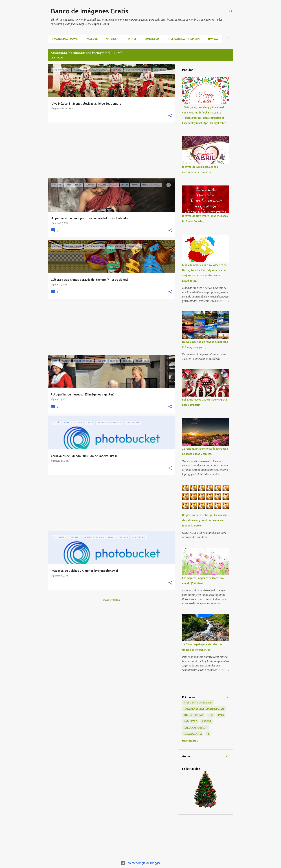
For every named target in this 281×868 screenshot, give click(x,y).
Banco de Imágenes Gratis (90, 11)
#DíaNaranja (193, 734)
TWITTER (131, 39)
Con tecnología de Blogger (140, 863)
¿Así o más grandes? (198, 703)
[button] (170, 116)
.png (221, 715)
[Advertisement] (110, 150)
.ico (211, 715)
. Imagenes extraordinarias (204, 709)
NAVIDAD (213, 39)
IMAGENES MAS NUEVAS (64, 39)
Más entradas (112, 600)
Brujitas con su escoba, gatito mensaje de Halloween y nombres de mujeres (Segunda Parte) (205, 520)
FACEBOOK (92, 39)
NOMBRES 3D (152, 39)
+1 (208, 734)
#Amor (207, 721)
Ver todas (57, 58)
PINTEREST (112, 39)
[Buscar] (231, 12)
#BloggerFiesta (196, 728)
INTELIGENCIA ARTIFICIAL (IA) (184, 39)
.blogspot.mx (194, 715)
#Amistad (191, 721)
